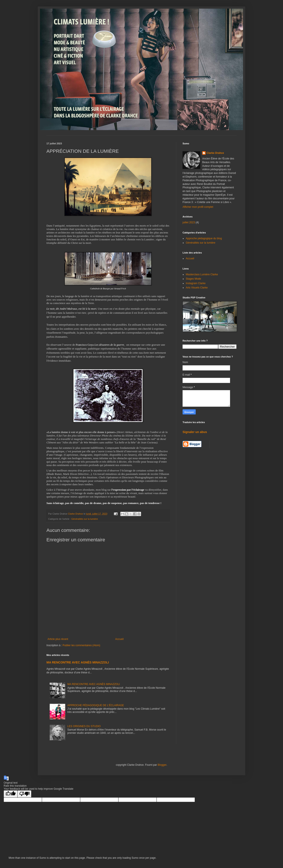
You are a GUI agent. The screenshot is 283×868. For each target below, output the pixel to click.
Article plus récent (58, 639)
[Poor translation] (24, 794)
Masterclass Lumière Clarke (202, 274)
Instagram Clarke (196, 283)
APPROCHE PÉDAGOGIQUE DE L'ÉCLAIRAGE (96, 705)
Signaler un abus (195, 432)
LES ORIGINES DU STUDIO (84, 726)
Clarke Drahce (215, 153)
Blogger (162, 765)
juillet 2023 (189, 222)
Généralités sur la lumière (85, 519)
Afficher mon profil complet (198, 207)
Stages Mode (193, 279)
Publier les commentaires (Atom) (81, 645)
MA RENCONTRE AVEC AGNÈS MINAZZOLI (78, 662)
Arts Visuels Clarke (197, 288)
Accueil (119, 639)
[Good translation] (11, 794)
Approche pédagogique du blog (204, 238)
